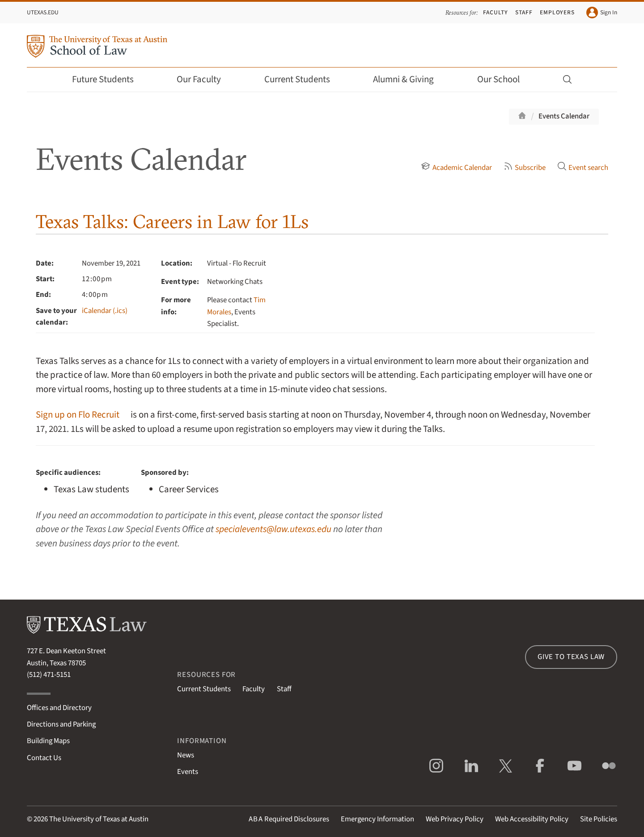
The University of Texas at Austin (99, 819)
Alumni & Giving (409, 79)
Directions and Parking (61, 724)
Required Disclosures (289, 819)
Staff (524, 12)
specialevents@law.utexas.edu (273, 529)
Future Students (109, 79)
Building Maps (48, 741)
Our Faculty (205, 79)
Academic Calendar (456, 168)
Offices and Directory (59, 708)
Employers (557, 12)
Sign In (602, 13)
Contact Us (44, 758)
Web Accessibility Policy (532, 819)
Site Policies (599, 819)
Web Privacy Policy (455, 819)
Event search (583, 168)
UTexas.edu (43, 12)
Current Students (303, 79)
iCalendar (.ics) (105, 311)
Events (188, 772)
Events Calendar (564, 116)
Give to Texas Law (571, 657)
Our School (504, 79)
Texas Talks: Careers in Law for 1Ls (172, 222)
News (186, 755)
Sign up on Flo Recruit (78, 415)
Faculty (496, 12)
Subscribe (525, 168)
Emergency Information (377, 819)
